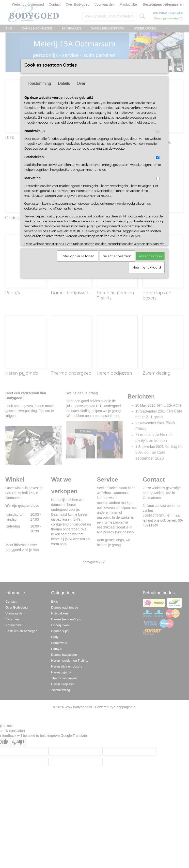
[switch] (158, 131)
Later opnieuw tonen (78, 256)
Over (81, 83)
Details (64, 83)
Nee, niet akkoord (147, 267)
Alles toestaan (150, 256)
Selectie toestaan (117, 256)
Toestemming (39, 83)
